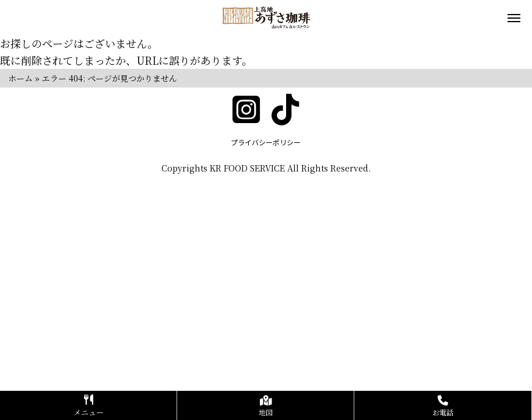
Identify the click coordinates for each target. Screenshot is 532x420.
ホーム (20, 78)
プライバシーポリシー (266, 142)
